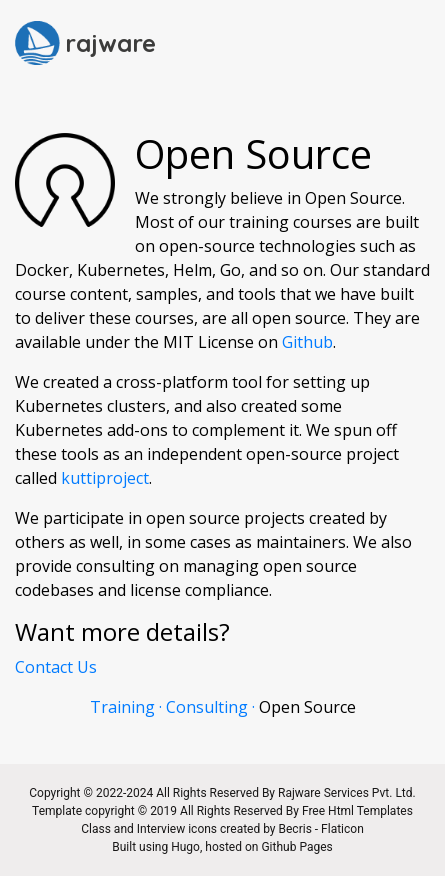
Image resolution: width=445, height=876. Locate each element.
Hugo (185, 847)
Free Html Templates (357, 811)
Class (96, 829)
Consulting (207, 707)
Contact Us (56, 667)
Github (307, 342)
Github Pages (296, 847)
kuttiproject (105, 478)
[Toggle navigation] (402, 43)
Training (122, 707)
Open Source (307, 707)
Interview (161, 829)
